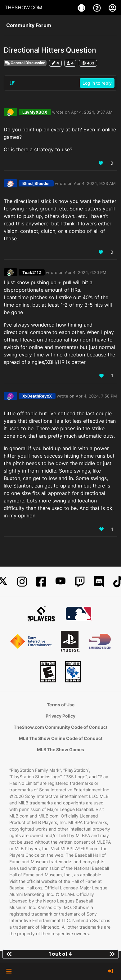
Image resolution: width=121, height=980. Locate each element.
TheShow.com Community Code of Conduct (60, 727)
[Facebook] (41, 582)
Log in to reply (97, 83)
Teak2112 (32, 272)
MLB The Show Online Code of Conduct (61, 738)
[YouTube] (60, 582)
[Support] (98, 7)
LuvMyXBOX (35, 112)
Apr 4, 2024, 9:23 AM (95, 183)
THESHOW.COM (23, 7)
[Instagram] (22, 582)
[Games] (82, 7)
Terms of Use (61, 705)
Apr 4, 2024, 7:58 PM (96, 396)
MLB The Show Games (60, 749)
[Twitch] (80, 582)
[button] (9, 971)
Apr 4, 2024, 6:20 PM (86, 272)
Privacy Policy (60, 716)
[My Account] (112, 7)
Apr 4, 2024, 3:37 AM (92, 112)
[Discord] (99, 582)
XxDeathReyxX (37, 396)
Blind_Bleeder (36, 183)
